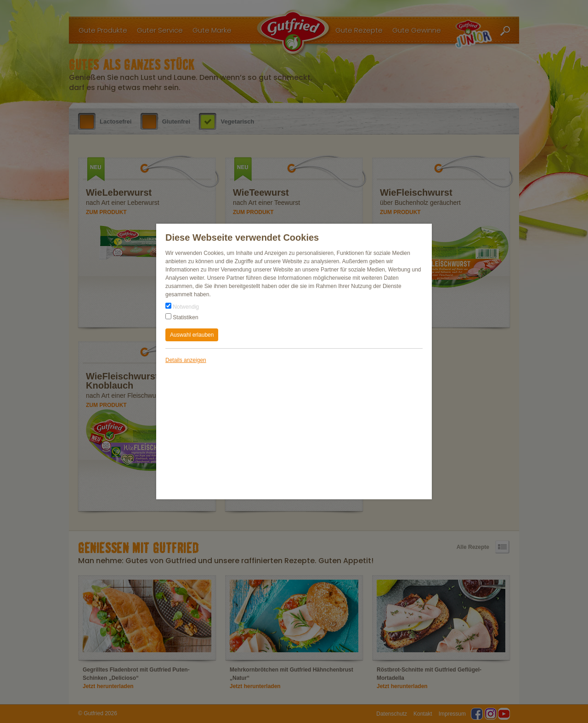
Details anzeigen (186, 360)
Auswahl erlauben (192, 335)
